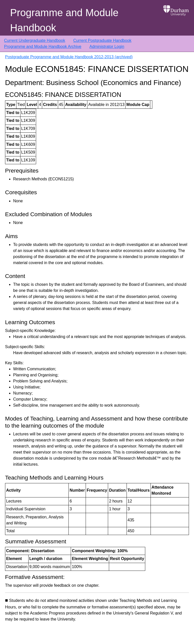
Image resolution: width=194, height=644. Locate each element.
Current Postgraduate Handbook (102, 40)
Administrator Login (107, 47)
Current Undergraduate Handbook (35, 40)
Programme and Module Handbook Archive (43, 47)
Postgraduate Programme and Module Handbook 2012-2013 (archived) (69, 57)
